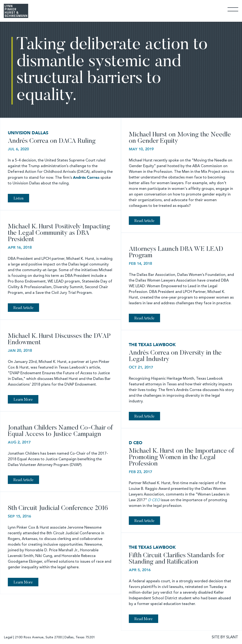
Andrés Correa (86, 178)
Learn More (23, 400)
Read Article (144, 221)
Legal (8, 637)
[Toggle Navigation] (233, 9)
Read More (143, 619)
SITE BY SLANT (225, 637)
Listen (18, 199)
